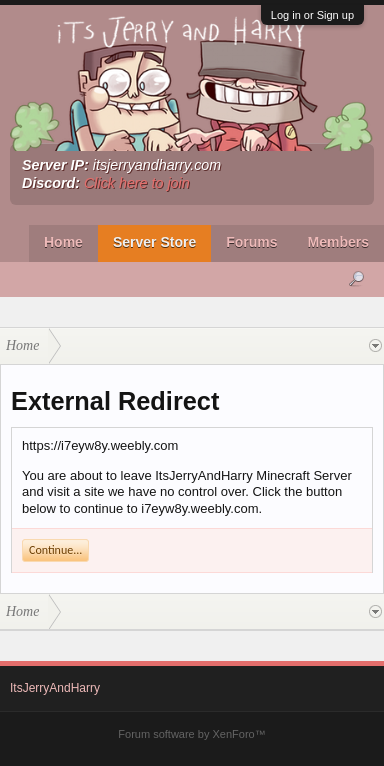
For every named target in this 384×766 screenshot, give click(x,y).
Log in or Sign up (312, 15)
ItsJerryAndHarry (55, 688)
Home (63, 242)
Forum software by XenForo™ (191, 734)
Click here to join (137, 183)
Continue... (55, 550)
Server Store (154, 242)
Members (338, 242)
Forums (251, 242)
